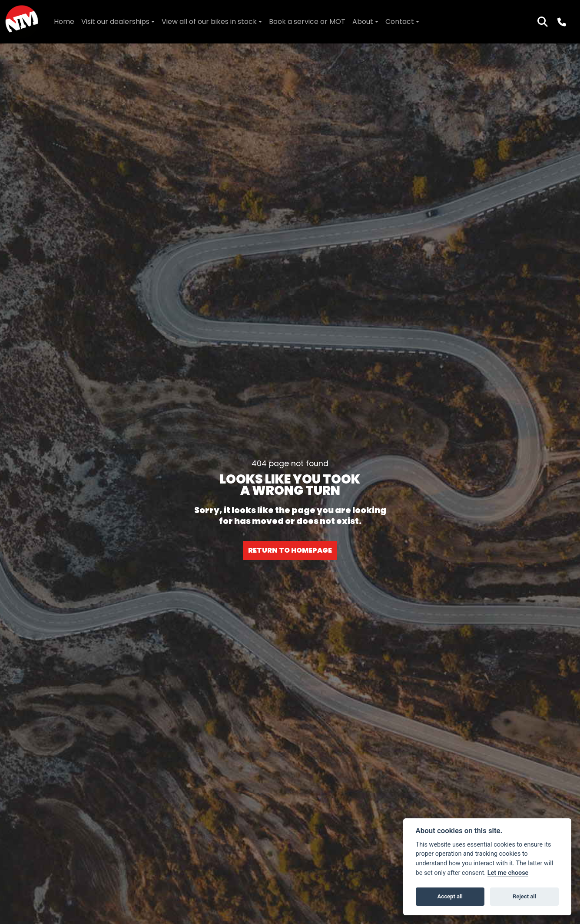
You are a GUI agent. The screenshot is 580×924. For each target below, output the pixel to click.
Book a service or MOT (307, 22)
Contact (400, 22)
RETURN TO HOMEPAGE (290, 550)
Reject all (524, 896)
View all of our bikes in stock (209, 22)
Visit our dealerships (115, 22)
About (363, 22)
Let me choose (508, 873)
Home (64, 22)
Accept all (450, 896)
